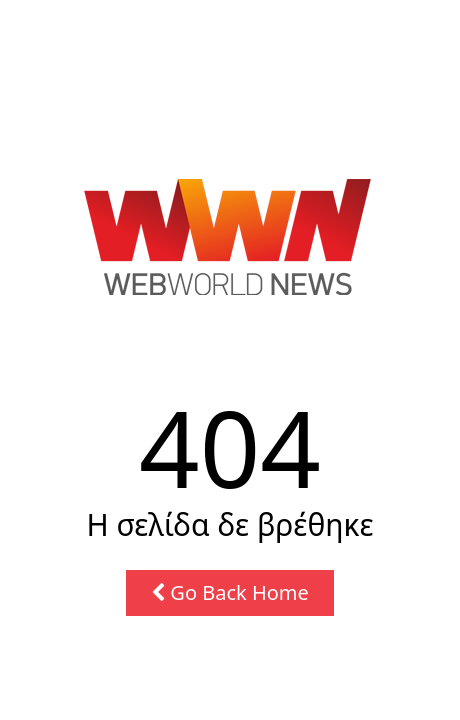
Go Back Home (230, 592)
